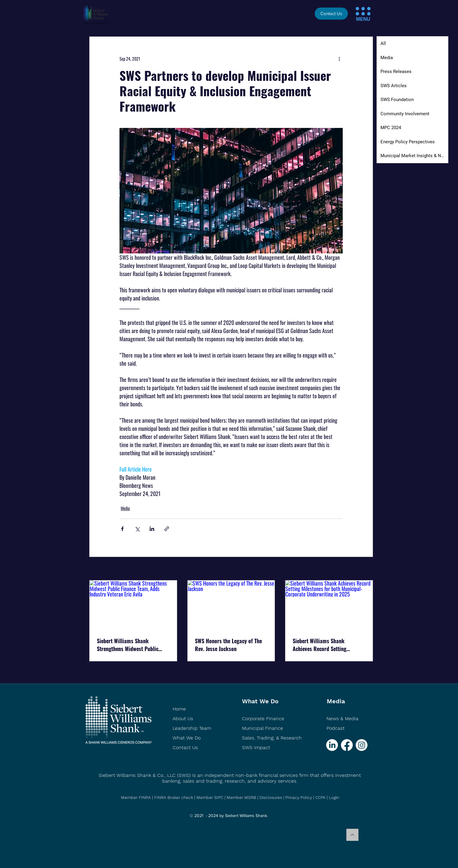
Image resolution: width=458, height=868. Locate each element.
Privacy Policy (299, 797)
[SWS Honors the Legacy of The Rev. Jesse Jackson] (231, 605)
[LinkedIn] (332, 745)
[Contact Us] (331, 14)
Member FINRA (136, 797)
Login (334, 797)
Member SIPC (210, 797)
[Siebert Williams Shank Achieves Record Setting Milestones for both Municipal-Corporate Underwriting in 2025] (329, 605)
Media (125, 508)
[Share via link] (167, 529)
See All (368, 569)
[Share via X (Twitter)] (137, 529)
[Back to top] (352, 835)
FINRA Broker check (174, 797)
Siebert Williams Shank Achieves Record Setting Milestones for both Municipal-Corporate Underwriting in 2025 (328, 645)
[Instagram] (362, 745)
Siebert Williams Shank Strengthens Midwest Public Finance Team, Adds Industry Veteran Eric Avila (129, 645)
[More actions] (339, 59)
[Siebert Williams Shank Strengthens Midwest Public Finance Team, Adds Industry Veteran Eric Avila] (133, 605)
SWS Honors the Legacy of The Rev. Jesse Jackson (228, 645)
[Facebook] (347, 745)
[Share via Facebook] (122, 529)
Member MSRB (242, 797)
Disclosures (271, 797)
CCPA (320, 797)
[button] (357, 9)
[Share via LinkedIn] (152, 529)
